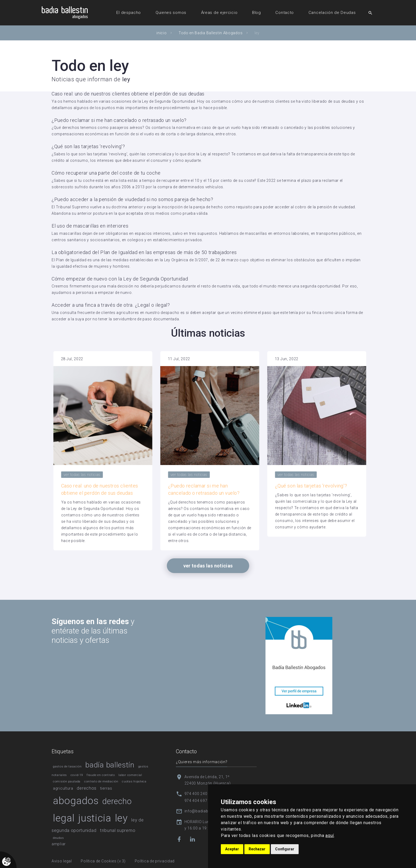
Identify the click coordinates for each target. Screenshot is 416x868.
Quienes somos (171, 13)
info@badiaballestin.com (208, 811)
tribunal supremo (118, 830)
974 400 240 (196, 794)
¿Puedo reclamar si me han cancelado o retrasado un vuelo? (119, 120)
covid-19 (77, 775)
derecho (117, 801)
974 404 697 (196, 801)
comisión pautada (67, 781)
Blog (257, 13)
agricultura (63, 788)
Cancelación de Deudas (332, 13)
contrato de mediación (101, 781)
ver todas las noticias (144, 475)
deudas (58, 838)
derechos (87, 788)
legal (64, 818)
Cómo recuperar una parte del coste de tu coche (106, 173)
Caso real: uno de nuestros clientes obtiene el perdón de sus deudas (128, 94)
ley (121, 818)
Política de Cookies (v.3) (103, 861)
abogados (76, 801)
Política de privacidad (155, 861)
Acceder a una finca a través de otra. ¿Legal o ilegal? (111, 305)
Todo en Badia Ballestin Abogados (211, 33)
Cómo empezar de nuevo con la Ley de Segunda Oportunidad (120, 279)
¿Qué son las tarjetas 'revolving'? (88, 146)
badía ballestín (110, 765)
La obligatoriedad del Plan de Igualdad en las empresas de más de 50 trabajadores (144, 252)
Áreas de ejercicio (219, 13)
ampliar (59, 844)
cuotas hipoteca (134, 781)
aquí (330, 836)
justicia (95, 818)
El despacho (129, 13)
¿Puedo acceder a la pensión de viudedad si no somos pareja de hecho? (132, 199)
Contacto (285, 13)
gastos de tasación (67, 767)
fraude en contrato (101, 775)
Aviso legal (62, 861)
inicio (161, 33)
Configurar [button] (285, 849)
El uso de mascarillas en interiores (90, 226)
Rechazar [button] (257, 849)
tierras (106, 788)
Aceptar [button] (232, 849)
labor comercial (130, 775)
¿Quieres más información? (202, 762)
